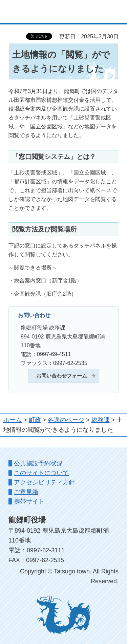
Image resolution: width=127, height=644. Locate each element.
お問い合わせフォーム (62, 376)
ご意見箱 (26, 492)
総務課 (101, 420)
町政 (35, 420)
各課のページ (66, 420)
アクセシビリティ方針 (44, 482)
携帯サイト (29, 501)
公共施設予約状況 (38, 463)
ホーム (13, 420)
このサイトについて (41, 473)
